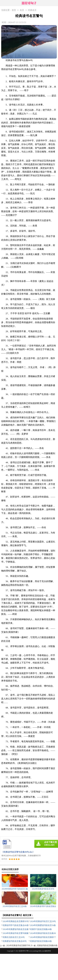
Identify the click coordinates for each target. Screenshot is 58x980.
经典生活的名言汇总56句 (14, 937)
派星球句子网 (24, 951)
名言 (22, 10)
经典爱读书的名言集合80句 (15, 941)
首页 (14, 10)
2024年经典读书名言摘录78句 (18, 945)
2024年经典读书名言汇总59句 (43, 921)
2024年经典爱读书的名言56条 (43, 925)
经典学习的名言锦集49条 (41, 929)
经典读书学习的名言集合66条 (16, 925)
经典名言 (32, 10)
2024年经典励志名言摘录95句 (16, 921)
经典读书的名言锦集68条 (41, 941)
